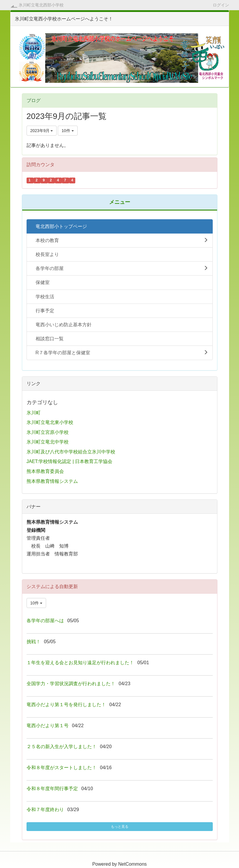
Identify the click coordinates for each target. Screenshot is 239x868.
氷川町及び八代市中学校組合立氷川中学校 (71, 452)
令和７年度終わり (45, 810)
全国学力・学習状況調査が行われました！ (71, 684)
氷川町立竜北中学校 (48, 442)
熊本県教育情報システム (52, 481)
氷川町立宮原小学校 (48, 432)
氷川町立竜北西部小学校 (41, 5)
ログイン (221, 5)
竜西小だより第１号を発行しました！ (66, 705)
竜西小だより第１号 (48, 726)
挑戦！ (34, 642)
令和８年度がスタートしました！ (62, 768)
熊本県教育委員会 (45, 471)
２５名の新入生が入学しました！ (62, 747)
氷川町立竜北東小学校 (50, 422)
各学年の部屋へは (45, 621)
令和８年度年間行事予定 (52, 789)
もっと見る (120, 827)
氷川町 (34, 413)
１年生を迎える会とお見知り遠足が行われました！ (80, 663)
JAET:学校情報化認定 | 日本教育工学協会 (70, 461)
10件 (68, 131)
